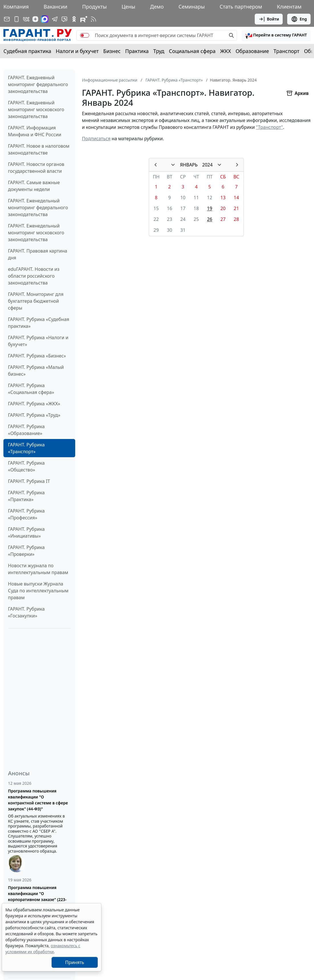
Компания (16, 7)
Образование (252, 51)
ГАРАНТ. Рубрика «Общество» (26, 466)
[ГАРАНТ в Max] (45, 19)
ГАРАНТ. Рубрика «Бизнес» (37, 356)
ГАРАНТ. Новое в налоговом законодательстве (39, 149)
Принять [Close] (75, 962)
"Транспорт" (269, 127)
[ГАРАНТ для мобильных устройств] (17, 19)
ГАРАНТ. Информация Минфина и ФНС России (35, 131)
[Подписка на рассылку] (7, 19)
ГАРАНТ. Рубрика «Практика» (26, 496)
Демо (157, 7)
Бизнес (112, 51)
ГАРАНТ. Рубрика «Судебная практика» (39, 323)
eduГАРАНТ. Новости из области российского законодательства (34, 276)
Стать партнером (241, 7)
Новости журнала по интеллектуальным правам (38, 569)
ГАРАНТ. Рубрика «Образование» (26, 430)
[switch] (85, 35)
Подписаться (96, 139)
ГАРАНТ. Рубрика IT (29, 481)
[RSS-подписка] (93, 19)
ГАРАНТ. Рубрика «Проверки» (26, 551)
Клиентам (289, 7)
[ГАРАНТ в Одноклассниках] (74, 19)
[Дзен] (35, 19)
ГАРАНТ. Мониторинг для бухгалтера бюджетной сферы (36, 301)
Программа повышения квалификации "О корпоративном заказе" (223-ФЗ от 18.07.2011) (37, 896)
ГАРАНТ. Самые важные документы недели (34, 186)
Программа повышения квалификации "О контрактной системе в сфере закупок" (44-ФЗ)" (38, 800)
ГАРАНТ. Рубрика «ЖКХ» (34, 404)
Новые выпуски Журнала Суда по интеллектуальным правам (38, 591)
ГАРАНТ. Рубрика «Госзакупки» (26, 612)
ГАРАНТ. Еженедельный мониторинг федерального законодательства (38, 208)
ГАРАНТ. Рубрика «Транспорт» (26, 448)
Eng (299, 19)
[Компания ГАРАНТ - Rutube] (84, 19)
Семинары (191, 7)
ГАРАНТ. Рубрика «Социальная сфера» (31, 389)
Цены (129, 7)
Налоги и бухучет (77, 51)
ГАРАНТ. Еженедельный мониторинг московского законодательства (36, 233)
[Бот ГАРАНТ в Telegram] (64, 19)
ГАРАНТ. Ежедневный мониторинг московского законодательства (36, 109)
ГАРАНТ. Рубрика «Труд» (34, 415)
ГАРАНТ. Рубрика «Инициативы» (26, 532)
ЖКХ (226, 51)
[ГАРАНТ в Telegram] (55, 19)
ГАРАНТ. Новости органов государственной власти (36, 168)
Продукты (94, 7)
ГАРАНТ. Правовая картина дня (38, 254)
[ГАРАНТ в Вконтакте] (26, 19)
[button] (276, 35)
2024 (208, 165)
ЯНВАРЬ (189, 165)
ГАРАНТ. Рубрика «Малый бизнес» (36, 371)
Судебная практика (27, 51)
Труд (159, 51)
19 (209, 208)
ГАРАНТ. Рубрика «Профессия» (26, 514)
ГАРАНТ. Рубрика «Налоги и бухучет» (38, 341)
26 (209, 219)
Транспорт (287, 51)
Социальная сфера (192, 51)
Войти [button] (269, 19)
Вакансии (55, 7)
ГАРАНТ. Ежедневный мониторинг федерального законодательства (38, 84)
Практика (137, 51)
